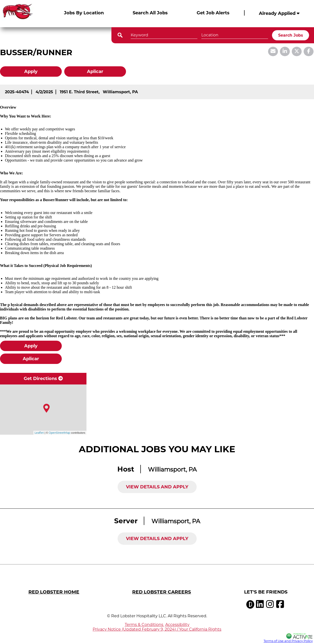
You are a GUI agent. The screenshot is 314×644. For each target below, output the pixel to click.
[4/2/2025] (44, 92)
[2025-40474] (17, 92)
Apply (31, 72)
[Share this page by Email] (273, 51)
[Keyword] (164, 35)
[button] (264, 35)
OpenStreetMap (59, 433)
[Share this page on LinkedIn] (285, 51)
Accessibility (177, 625)
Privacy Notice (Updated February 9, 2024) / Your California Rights (157, 629)
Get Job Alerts (213, 13)
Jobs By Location (84, 13)
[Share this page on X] (297, 51)
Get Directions (43, 379)
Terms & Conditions (145, 625)
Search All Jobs (150, 13)
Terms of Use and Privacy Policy (288, 641)
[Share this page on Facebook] (309, 51)
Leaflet (39, 433)
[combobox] (235, 35)
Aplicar (95, 72)
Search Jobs (291, 35)
